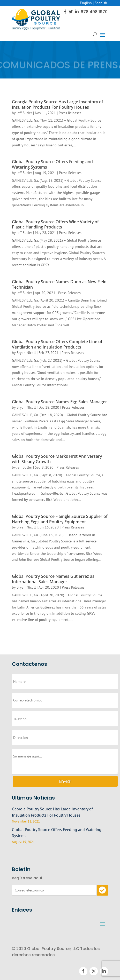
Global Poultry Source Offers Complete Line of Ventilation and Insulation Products (57, 344)
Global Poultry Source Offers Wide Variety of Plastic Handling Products (55, 224)
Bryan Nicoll (26, 353)
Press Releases (70, 113)
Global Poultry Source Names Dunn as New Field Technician (59, 284)
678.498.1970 (94, 12)
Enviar (65, 781)
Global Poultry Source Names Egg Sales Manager (59, 402)
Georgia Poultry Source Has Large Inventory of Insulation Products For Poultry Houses (58, 104)
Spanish (101, 3)
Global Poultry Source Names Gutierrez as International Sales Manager (53, 579)
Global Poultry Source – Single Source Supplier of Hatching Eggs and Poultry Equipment (60, 519)
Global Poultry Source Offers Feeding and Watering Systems (52, 164)
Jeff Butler (24, 113)
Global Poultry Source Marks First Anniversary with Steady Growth (57, 459)
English (86, 3)
